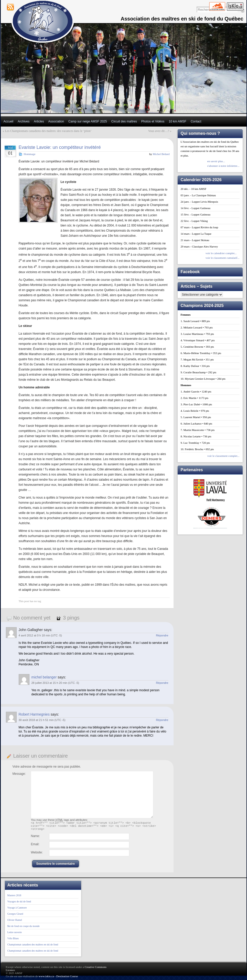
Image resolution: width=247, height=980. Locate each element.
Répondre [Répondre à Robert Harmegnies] (162, 720)
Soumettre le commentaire (56, 866)
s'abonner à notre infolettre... (223, 166)
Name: (35, 838)
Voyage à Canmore (17, 910)
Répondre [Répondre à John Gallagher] (162, 635)
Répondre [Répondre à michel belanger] (162, 683)
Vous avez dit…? (159, 131)
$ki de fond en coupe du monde (24, 928)
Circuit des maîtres (124, 121)
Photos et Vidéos (153, 121)
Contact (196, 121)
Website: (37, 855)
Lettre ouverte (15, 935)
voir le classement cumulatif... (223, 258)
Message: (19, 774)
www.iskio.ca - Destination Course (58, 978)
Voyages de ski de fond (19, 904)
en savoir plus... (216, 161)
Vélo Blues (13, 941)
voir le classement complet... (223, 456)
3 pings (71, 618)
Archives (24, 121)
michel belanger (44, 677)
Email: (35, 847)
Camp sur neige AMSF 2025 (88, 121)
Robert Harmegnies (34, 714)
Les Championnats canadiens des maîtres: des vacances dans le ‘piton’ (48, 131)
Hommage (30, 154)
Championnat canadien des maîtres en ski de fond (33, 947)
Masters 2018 (14, 898)
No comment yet (32, 618)
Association (56, 121)
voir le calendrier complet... (221, 253)
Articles (39, 121)
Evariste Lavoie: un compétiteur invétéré (60, 147)
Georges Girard (15, 916)
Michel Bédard (161, 154)
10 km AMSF (178, 121)
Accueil (9, 121)
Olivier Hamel (15, 922)
